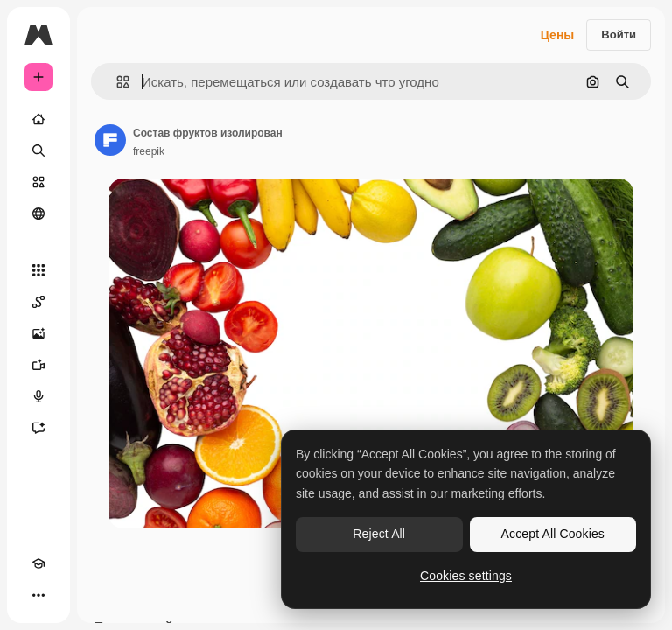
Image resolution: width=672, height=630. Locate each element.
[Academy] (38, 563)
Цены (558, 35)
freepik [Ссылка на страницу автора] (149, 151)
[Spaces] (38, 302)
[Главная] (38, 119)
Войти (619, 35)
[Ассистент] (38, 428)
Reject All (379, 534)
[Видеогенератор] (38, 365)
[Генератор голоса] (38, 396)
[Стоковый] (38, 182)
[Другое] (38, 595)
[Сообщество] (38, 213)
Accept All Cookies (553, 534)
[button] (116, 82)
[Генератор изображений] (38, 333)
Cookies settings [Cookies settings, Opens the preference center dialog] (466, 576)
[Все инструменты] (38, 270)
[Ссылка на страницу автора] (110, 140)
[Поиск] (38, 150)
